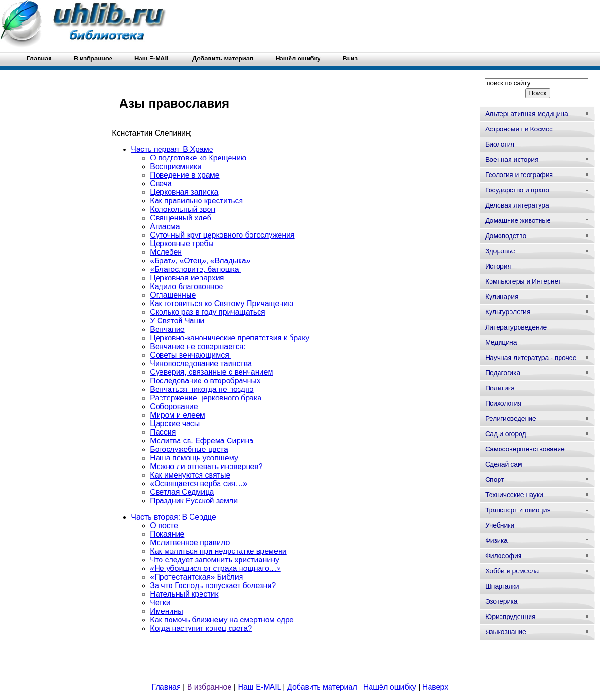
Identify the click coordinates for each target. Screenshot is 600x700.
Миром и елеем (177, 415)
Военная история (512, 160)
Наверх (435, 687)
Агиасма (165, 226)
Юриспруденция (510, 617)
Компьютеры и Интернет (523, 281)
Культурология (508, 312)
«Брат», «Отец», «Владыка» (200, 261)
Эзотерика (501, 601)
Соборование (174, 406)
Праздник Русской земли (194, 501)
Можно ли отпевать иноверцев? (206, 466)
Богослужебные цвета (189, 449)
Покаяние (167, 534)
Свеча (161, 184)
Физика (496, 540)
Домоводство (506, 236)
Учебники (500, 525)
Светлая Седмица (182, 492)
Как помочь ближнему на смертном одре (222, 620)
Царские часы (175, 424)
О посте (164, 525)
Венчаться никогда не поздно (202, 389)
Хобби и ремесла (512, 571)
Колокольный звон (183, 209)
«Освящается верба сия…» (199, 484)
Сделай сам (504, 464)
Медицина (501, 342)
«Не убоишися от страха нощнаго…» (215, 568)
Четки (160, 603)
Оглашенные (173, 295)
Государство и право (517, 190)
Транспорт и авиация (518, 510)
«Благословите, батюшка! (195, 269)
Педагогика (503, 373)
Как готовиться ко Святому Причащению (222, 304)
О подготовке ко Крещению (198, 158)
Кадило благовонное (186, 286)
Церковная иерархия (187, 278)
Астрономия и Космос (519, 129)
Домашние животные (518, 220)
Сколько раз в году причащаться (207, 312)
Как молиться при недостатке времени (218, 551)
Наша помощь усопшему (194, 458)
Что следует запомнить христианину (215, 560)
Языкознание (506, 632)
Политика (500, 388)
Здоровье (500, 251)
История (498, 266)
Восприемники (176, 166)
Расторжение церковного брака (206, 398)
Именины (167, 611)
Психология (503, 403)
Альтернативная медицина (527, 114)
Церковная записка (184, 192)
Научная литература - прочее (531, 358)
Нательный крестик (184, 594)
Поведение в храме (185, 175)
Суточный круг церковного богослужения (222, 235)
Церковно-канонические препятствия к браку (230, 338)
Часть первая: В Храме (172, 149)
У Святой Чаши (177, 321)
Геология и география (519, 175)
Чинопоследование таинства (201, 364)
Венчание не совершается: (198, 346)
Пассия (163, 432)
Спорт (495, 480)
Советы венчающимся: (190, 355)
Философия (503, 556)
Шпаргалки (502, 586)
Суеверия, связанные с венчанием (211, 372)
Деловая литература (517, 205)
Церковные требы (182, 244)
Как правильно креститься (196, 201)
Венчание (167, 329)
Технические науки (514, 495)
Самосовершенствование (525, 449)
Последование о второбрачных (205, 381)
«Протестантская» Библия (196, 577)
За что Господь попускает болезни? (213, 585)
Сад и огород (506, 434)
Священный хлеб (180, 218)
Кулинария (502, 297)
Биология (500, 144)
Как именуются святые (190, 475)
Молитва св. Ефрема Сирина (202, 441)
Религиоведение (511, 419)
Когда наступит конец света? (201, 628)
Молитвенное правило (190, 543)
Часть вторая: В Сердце (174, 517)
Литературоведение (516, 327)
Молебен (166, 252)
